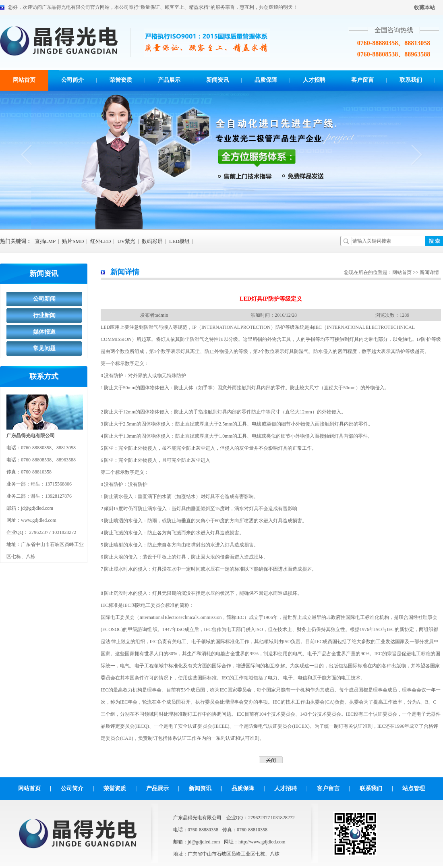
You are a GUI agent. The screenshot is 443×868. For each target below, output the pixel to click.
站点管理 (414, 788)
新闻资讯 (217, 80)
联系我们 (411, 80)
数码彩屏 (152, 241)
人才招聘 (314, 80)
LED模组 (179, 241)
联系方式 (44, 376)
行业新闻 (44, 315)
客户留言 (362, 80)
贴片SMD (73, 241)
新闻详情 (125, 272)
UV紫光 (126, 241)
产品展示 (169, 80)
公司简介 (72, 80)
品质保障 (266, 80)
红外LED (100, 241)
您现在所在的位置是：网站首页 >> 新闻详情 (391, 272)
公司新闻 (44, 299)
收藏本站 (424, 7)
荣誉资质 (121, 80)
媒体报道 (44, 332)
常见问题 (44, 348)
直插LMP (45, 241)
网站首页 (24, 80)
